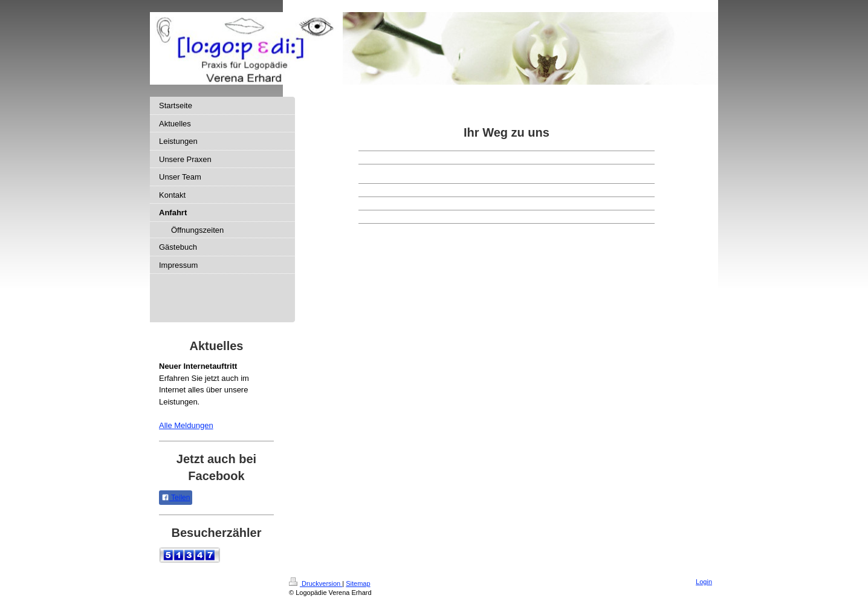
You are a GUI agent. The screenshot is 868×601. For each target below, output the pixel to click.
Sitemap (358, 583)
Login (704, 582)
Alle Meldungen (186, 425)
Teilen (176, 498)
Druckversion (316, 583)
